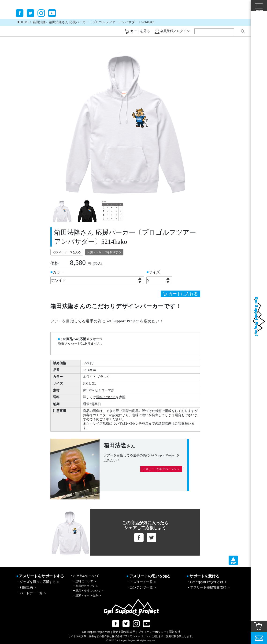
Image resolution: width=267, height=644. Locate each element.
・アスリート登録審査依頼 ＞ (209, 588)
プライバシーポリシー (152, 632)
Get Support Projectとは (96, 632)
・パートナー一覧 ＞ (32, 593)
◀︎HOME (23, 22)
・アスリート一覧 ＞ (142, 582)
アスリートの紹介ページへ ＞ (161, 469)
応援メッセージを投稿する (104, 252)
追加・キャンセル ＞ (87, 595)
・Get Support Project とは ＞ (207, 582)
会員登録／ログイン (175, 31)
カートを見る (140, 31)
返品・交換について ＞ (88, 591)
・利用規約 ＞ (27, 588)
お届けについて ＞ (86, 586)
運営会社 (175, 632)
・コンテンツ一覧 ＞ (142, 588)
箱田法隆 (39, 22)
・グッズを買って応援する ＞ (38, 582)
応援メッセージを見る (67, 252)
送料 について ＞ (85, 581)
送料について (106, 397)
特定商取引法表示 (124, 632)
